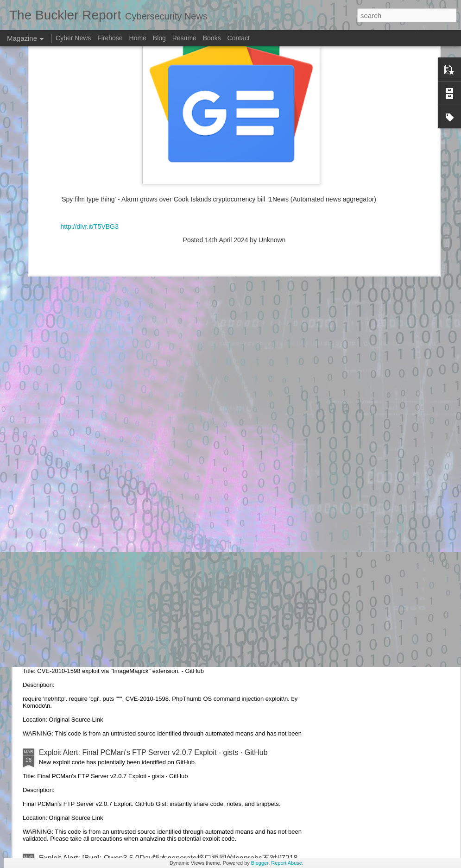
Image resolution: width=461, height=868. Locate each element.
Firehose (110, 38)
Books (212, 38)
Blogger (260, 863)
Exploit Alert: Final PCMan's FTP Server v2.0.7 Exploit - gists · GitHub (153, 752)
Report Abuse (287, 863)
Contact (239, 38)
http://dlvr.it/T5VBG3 (90, 90)
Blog (159, 38)
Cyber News (73, 38)
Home (138, 38)
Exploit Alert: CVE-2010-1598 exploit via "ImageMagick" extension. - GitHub (163, 647)
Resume (184, 38)
